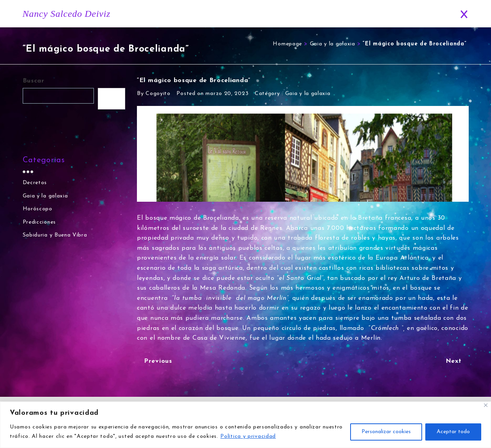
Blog (345, 14)
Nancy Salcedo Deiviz (67, 14)
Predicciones (385, 14)
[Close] (486, 405)
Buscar (34, 81)
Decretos (35, 183)
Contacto (429, 14)
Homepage (287, 44)
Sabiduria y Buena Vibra (55, 236)
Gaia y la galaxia (333, 44)
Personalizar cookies (386, 432)
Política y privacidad (248, 436)
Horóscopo (306, 14)
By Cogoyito (154, 94)
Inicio (234, 14)
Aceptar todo (453, 432)
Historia (267, 14)
